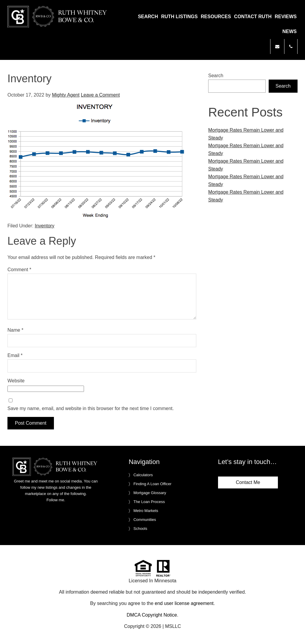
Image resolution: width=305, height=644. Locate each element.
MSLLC (173, 626)
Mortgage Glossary (150, 493)
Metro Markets (146, 511)
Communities (145, 520)
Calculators (143, 475)
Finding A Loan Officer (152, 484)
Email (15, 355)
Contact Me (248, 482)
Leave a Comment (100, 95)
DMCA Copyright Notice (152, 615)
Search (216, 76)
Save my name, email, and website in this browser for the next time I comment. (91, 408)
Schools (140, 529)
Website (16, 381)
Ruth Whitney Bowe (63, 17)
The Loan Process (149, 502)
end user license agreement (184, 603)
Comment (19, 270)
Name (15, 330)
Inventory (45, 226)
